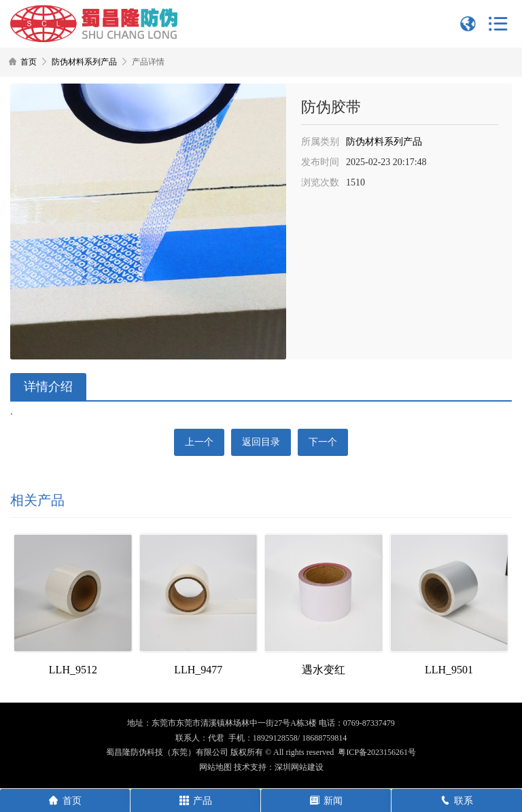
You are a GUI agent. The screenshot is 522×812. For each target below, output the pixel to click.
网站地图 (215, 767)
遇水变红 (324, 670)
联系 (457, 801)
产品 (196, 801)
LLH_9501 (449, 670)
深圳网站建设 (299, 767)
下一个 (323, 442)
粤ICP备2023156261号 (377, 752)
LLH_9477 (198, 670)
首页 (29, 62)
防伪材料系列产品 (84, 62)
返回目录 (261, 442)
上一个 (199, 442)
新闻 (326, 801)
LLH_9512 (73, 670)
